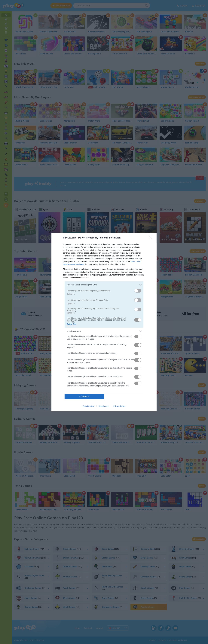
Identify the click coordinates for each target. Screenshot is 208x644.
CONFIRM (84, 397)
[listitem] (104, 285)
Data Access (104, 406)
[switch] (138, 291)
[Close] (151, 238)
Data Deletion (89, 406)
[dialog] (104, 322)
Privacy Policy (119, 406)
